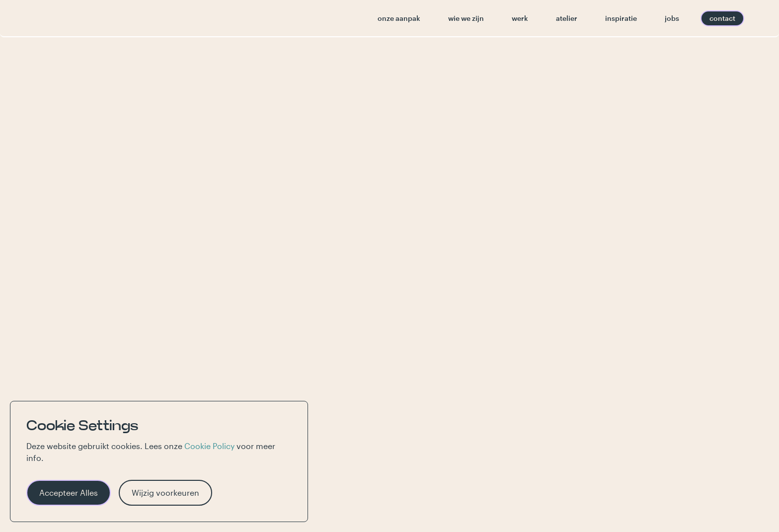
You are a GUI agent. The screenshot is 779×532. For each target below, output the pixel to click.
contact (722, 18)
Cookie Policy (209, 446)
